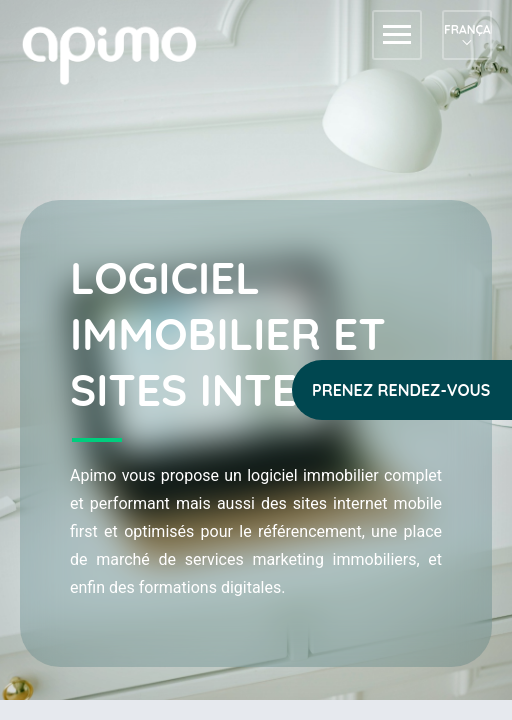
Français (467, 29)
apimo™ (120, 53)
